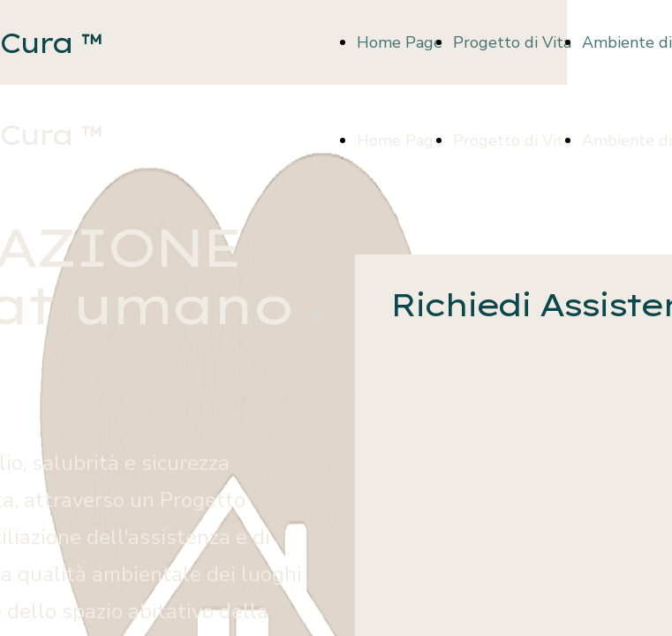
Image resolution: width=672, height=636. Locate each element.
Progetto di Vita (512, 42)
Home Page (400, 42)
